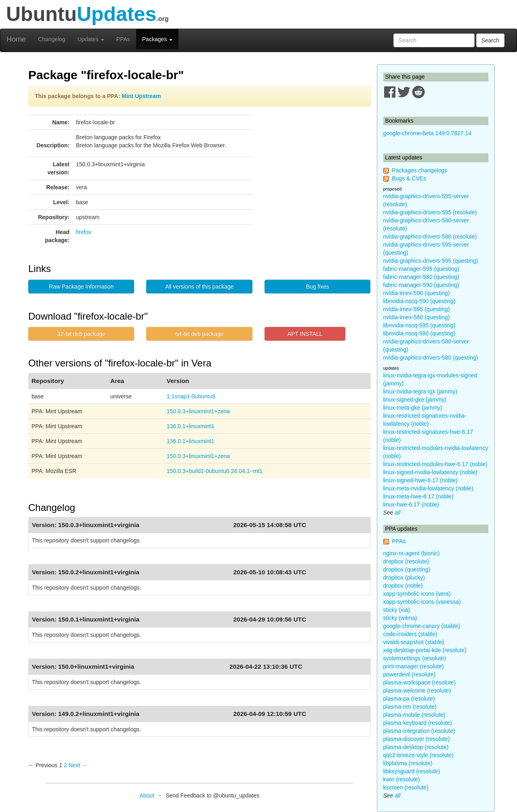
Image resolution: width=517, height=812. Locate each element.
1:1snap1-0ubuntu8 (191, 396)
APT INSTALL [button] (305, 334)
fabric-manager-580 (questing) (421, 277)
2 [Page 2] (65, 765)
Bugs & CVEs (409, 178)
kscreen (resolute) (406, 787)
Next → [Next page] (78, 765)
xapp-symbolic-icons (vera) (417, 594)
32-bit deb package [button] (81, 334)
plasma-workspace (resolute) (420, 682)
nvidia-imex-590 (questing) (417, 293)
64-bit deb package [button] (199, 334)
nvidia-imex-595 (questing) (417, 309)
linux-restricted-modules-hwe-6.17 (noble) (435, 464)
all (397, 513)
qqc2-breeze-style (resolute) (418, 755)
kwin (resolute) (402, 779)
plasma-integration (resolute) (419, 731)
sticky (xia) (397, 610)
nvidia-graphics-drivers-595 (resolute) (430, 212)
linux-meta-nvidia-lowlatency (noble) (428, 488)
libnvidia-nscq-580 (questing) (419, 333)
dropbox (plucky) (404, 578)
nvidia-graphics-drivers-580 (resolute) (430, 236)
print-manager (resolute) (414, 666)
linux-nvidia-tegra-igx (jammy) (420, 391)
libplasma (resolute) (408, 763)
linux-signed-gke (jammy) (415, 400)
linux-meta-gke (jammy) (413, 408)
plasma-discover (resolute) (417, 739)
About (147, 795)
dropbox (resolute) (406, 561)
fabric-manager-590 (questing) (421, 285)
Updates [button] (91, 39)
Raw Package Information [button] (81, 287)
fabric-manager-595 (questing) (421, 269)
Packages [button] (157, 39)
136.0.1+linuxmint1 (191, 426)
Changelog (52, 39)
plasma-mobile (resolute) (414, 715)
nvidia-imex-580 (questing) (417, 317)
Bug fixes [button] (317, 287)
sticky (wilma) (400, 618)
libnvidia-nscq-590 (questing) (419, 301)
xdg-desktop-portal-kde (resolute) (425, 650)
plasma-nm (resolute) (410, 707)
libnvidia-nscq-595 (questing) (419, 325)
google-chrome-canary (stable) (422, 626)
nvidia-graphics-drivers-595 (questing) (431, 261)
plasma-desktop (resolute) (416, 747)
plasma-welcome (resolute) (417, 691)
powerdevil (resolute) (410, 674)
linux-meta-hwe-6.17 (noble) (418, 496)
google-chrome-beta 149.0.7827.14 (428, 133)
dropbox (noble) (403, 586)
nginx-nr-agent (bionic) (412, 553)
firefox (84, 232)
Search (490, 40)
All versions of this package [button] (200, 287)
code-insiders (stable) (410, 634)
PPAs (123, 39)
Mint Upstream (141, 96)
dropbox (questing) (407, 569)
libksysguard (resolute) (412, 771)
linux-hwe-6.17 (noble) (411, 504)
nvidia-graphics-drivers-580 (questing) (431, 358)
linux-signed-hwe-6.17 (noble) (420, 480)
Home (16, 39)
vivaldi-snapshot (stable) (414, 642)
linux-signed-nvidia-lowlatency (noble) (430, 472)
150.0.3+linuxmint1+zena (198, 411)
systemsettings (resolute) (415, 658)
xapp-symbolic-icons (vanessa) (422, 602)
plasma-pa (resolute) (409, 699)
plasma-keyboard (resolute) (418, 723)
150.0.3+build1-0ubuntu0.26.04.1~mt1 (215, 471)
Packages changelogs (419, 170)
